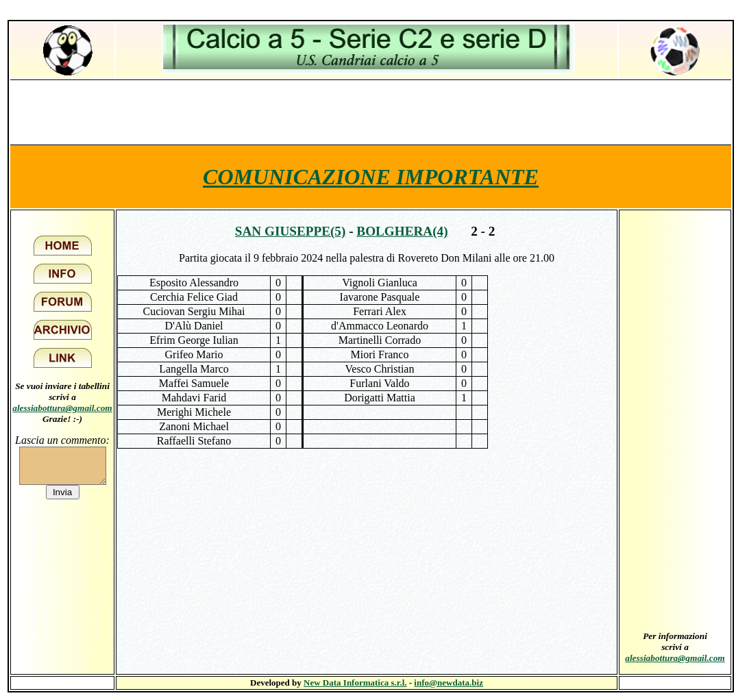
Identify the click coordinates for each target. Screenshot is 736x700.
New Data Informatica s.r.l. (355, 683)
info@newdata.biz (449, 683)
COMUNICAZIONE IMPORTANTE (371, 177)
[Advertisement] (371, 112)
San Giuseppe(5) (291, 231)
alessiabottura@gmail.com (62, 408)
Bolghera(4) (402, 231)
